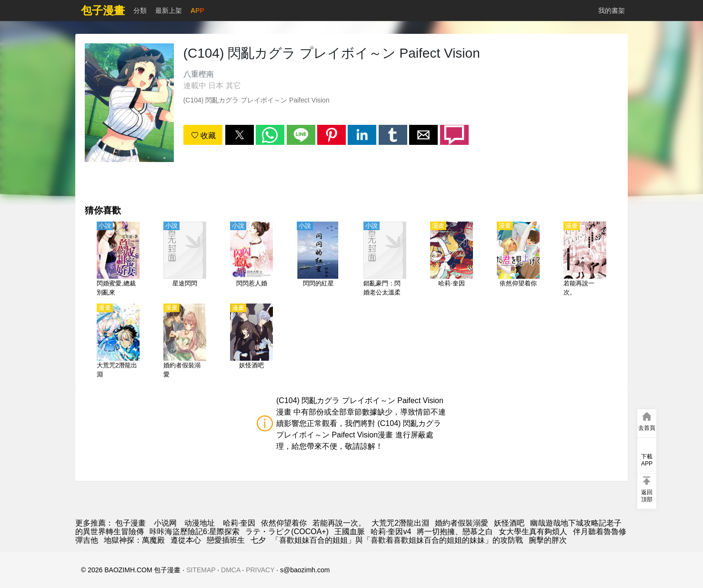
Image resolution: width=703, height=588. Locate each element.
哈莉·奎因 (239, 523)
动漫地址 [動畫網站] (200, 523)
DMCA (231, 570)
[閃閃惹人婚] (251, 260)
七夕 (258, 540)
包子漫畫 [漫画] (131, 523)
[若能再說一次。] (585, 260)
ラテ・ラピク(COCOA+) (287, 532)
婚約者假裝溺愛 (462, 523)
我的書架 (612, 10)
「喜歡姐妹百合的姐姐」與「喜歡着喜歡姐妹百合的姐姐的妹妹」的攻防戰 (397, 540)
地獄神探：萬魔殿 (134, 540)
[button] (240, 135)
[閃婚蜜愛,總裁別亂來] (118, 260)
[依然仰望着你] (518, 260)
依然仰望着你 (284, 523)
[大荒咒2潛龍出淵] (118, 342)
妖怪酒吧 (509, 523)
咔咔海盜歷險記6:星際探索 (195, 532)
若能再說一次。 (339, 523)
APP (197, 10)
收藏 (203, 136)
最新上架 (169, 10)
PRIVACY (260, 570)
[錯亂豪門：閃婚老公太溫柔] (385, 260)
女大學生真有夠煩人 (533, 532)
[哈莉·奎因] (452, 260)
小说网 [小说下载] (165, 523)
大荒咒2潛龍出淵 (400, 523)
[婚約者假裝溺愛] (185, 342)
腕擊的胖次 (548, 540)
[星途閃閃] (185, 260)
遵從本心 (186, 540)
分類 (140, 10)
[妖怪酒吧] (251, 342)
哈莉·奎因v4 (391, 532)
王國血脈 (350, 532)
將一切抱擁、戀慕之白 (455, 532)
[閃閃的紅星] (318, 260)
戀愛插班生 (226, 540)
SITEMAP (201, 570)
